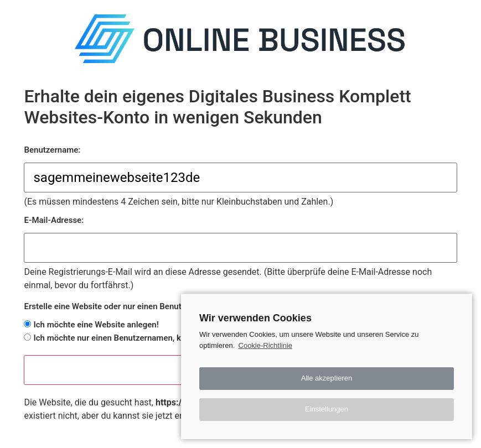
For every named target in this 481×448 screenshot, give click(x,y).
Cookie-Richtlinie (266, 345)
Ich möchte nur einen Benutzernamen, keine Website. (132, 338)
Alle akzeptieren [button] (327, 378)
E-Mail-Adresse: (54, 220)
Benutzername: (52, 150)
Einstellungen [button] (327, 409)
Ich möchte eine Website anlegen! (96, 325)
